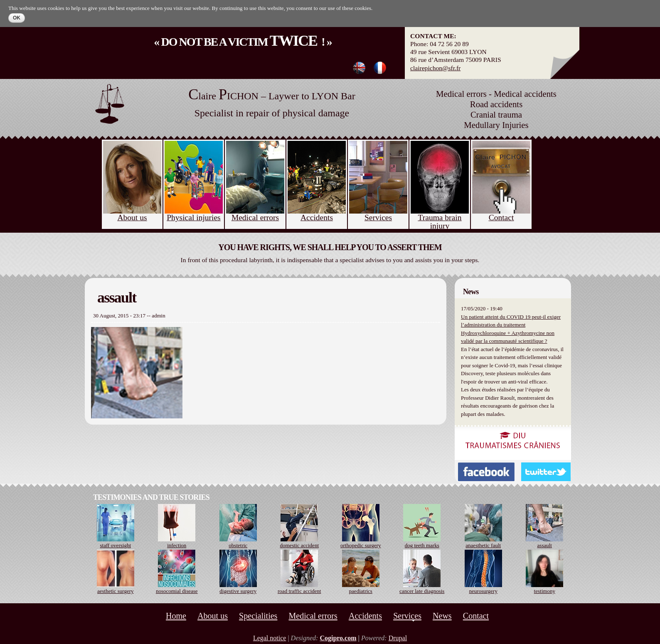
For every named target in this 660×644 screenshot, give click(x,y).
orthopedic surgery (361, 545)
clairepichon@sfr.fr (435, 68)
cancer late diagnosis (422, 591)
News (442, 616)
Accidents (365, 616)
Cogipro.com (338, 638)
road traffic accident (299, 591)
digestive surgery (238, 591)
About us (213, 616)
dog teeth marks (422, 545)
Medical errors (313, 616)
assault (545, 545)
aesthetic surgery (115, 591)
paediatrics (361, 591)
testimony (545, 591)
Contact (476, 616)
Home (176, 616)
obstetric (238, 545)
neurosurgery (483, 591)
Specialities (258, 616)
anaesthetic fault (483, 545)
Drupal (398, 638)
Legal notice (270, 638)
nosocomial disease (177, 591)
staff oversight (116, 545)
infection (177, 545)
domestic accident (300, 545)
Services (407, 616)
